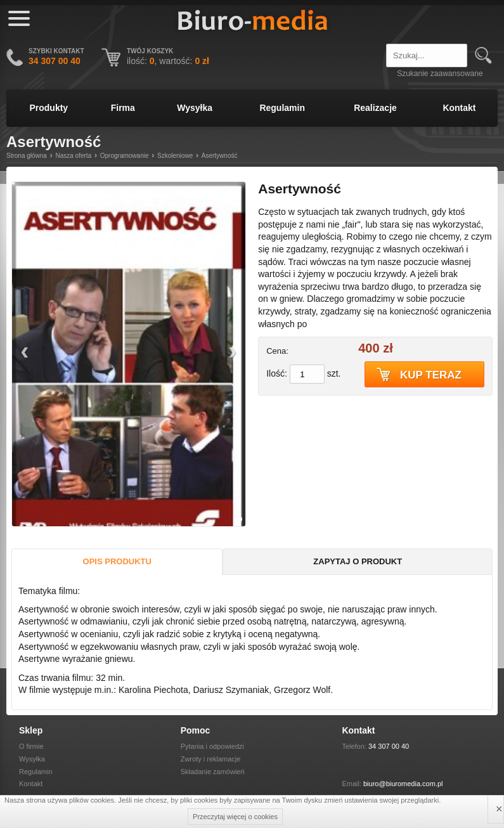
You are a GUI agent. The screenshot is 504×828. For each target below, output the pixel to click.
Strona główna (27, 156)
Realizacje (375, 108)
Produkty (48, 108)
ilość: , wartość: (168, 61)
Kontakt (459, 108)
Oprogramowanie (125, 156)
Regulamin (282, 108)
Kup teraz (431, 375)
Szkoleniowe (175, 156)
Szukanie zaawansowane (440, 74)
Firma (123, 108)
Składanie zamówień (213, 772)
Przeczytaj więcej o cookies (235, 817)
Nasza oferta (74, 156)
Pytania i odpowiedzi (212, 746)
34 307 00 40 (389, 746)
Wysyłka (195, 108)
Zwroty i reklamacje (211, 759)
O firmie (31, 746)
